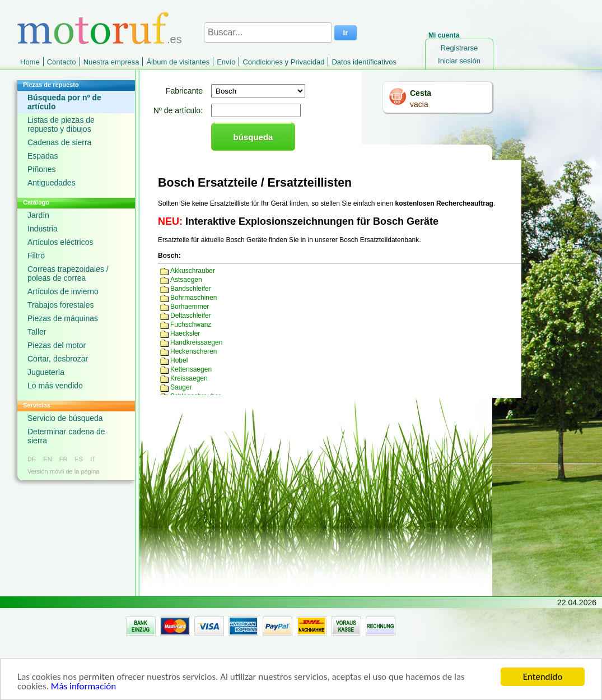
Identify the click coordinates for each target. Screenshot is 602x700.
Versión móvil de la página (63, 471)
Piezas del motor (57, 345)
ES (79, 459)
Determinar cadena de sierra (66, 436)
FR (64, 459)
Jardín (38, 215)
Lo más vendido (55, 386)
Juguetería (46, 372)
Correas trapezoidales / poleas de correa (68, 273)
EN (47, 459)
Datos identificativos (364, 62)
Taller (37, 332)
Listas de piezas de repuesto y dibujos (61, 124)
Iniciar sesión (459, 61)
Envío (226, 62)
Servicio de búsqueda (65, 418)
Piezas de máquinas (63, 318)
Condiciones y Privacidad (283, 62)
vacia (419, 104)
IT (93, 459)
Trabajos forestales (61, 305)
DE (32, 459)
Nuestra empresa (111, 62)
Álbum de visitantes (178, 62)
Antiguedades (52, 183)
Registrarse (459, 48)
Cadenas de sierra (59, 142)
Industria (43, 229)
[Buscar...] (268, 33)
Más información (83, 689)
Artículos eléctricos (60, 242)
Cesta (421, 93)
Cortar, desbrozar (58, 359)
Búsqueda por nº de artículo (64, 102)
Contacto (62, 62)
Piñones (42, 169)
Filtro (36, 256)
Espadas (43, 156)
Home (30, 62)
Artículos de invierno (63, 291)
